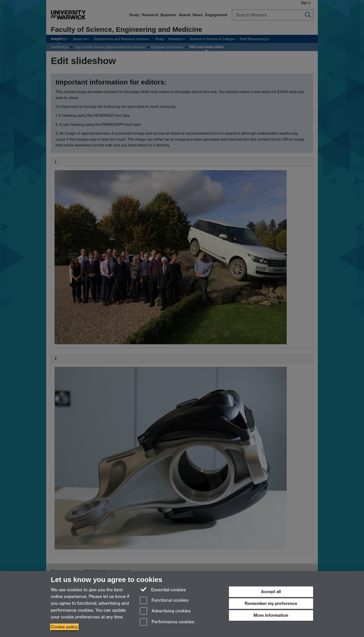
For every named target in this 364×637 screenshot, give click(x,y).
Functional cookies (164, 601)
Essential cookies (163, 589)
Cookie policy (64, 627)
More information (271, 615)
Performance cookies (167, 622)
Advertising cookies (165, 611)
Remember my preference (271, 603)
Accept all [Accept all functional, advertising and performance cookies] (271, 592)
